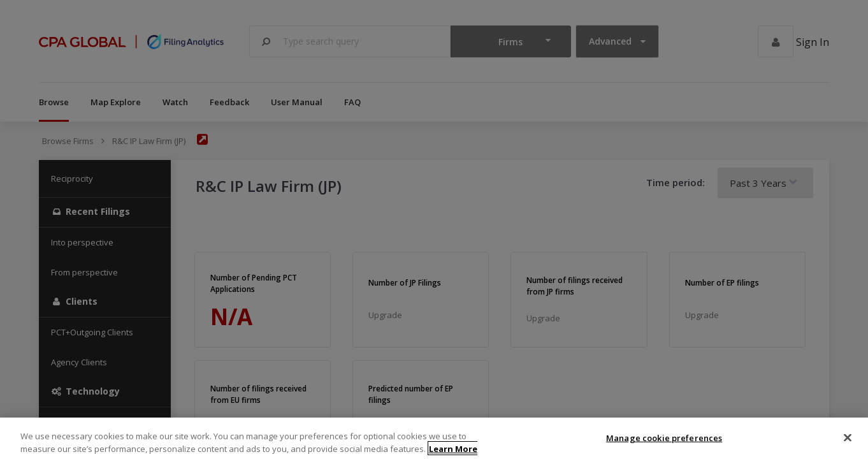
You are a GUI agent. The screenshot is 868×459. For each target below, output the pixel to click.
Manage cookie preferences (664, 446)
